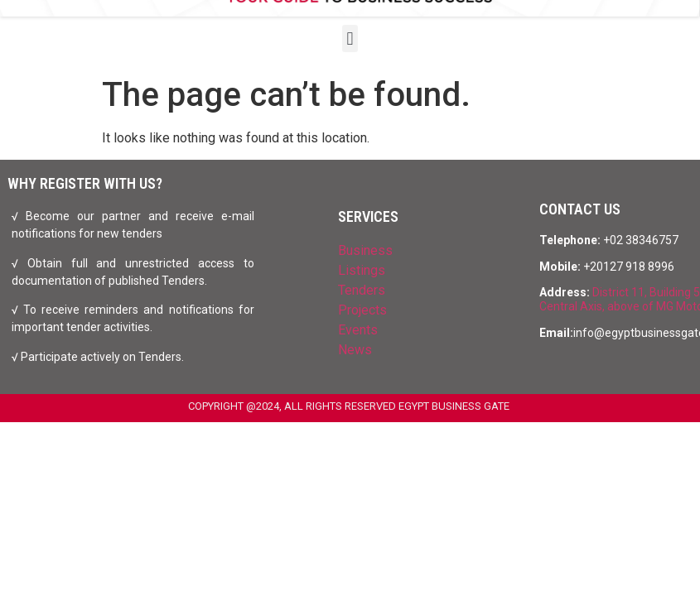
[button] (350, 38)
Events (358, 330)
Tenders (362, 290)
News (355, 350)
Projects (362, 310)
